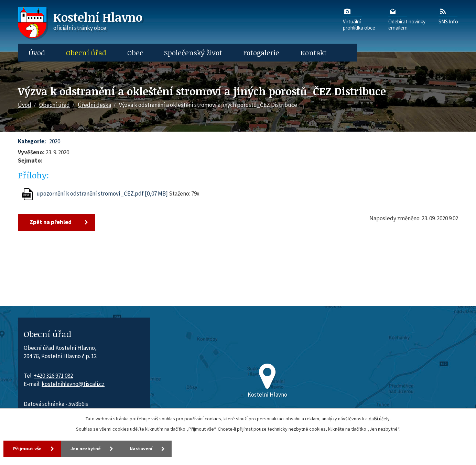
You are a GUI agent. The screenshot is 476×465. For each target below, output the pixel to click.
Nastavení (141, 449)
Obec (135, 53)
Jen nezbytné (86, 449)
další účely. (380, 419)
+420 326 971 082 (53, 376)
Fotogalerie (261, 53)
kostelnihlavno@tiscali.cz (73, 384)
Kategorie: (32, 141)
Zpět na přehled (51, 222)
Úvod (37, 53)
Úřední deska (94, 105)
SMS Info (448, 16)
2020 (55, 141)
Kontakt (314, 53)
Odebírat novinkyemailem (407, 19)
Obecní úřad (86, 53)
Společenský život (193, 53)
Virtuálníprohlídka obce (359, 19)
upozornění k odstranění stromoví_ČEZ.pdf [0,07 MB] (102, 193)
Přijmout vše (27, 449)
